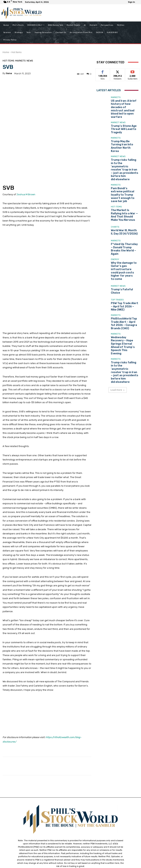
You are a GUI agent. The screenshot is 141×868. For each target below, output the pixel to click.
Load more (118, 322)
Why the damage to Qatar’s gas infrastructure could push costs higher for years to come (124, 230)
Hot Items (16, 52)
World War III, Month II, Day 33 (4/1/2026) (124, 198)
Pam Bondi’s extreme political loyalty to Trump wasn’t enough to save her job (124, 168)
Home (6, 52)
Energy (115, 222)
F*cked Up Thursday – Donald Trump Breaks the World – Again (124, 214)
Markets (20, 61)
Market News (118, 114)
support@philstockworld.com (77, 836)
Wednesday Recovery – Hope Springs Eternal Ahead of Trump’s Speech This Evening (124, 293)
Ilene (9, 73)
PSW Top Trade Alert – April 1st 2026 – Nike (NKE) (123, 262)
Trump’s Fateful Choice (123, 247)
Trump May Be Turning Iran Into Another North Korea (123, 135)
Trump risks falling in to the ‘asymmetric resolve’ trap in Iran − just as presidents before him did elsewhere (124, 151)
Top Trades (117, 257)
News (30, 61)
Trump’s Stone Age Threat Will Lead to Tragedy (121, 119)
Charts (115, 194)
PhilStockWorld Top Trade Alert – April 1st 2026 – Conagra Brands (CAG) (124, 277)
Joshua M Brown (26, 160)
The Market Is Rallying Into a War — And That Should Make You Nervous (124, 183)
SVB (8, 153)
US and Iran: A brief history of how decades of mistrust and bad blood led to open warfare (124, 104)
